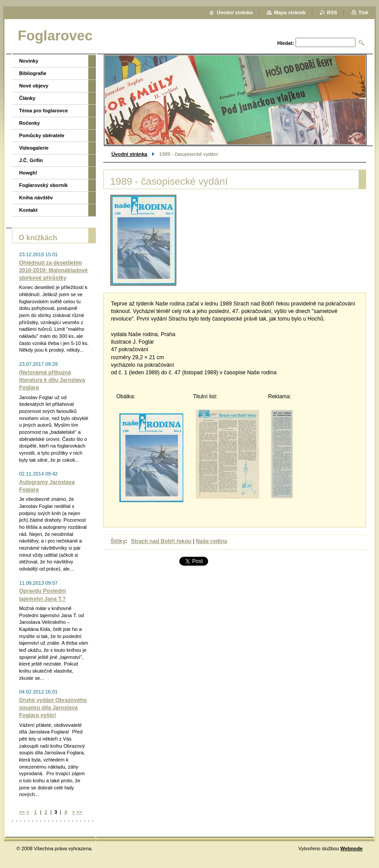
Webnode (351, 848)
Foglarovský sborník (43, 185)
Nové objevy (34, 86)
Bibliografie (33, 73)
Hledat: (286, 43)
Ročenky (30, 123)
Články (27, 98)
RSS (332, 12)
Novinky (29, 61)
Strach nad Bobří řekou (161, 541)
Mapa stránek (290, 12)
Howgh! (28, 173)
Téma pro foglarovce (43, 111)
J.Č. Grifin (31, 160)
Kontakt (28, 210)
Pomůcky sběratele (42, 135)
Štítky (118, 541)
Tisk (363, 12)
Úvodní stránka (129, 154)
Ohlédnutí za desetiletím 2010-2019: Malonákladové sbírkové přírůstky (53, 270)
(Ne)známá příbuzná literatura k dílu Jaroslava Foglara (52, 380)
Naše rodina (211, 541)
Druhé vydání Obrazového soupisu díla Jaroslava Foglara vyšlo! (53, 708)
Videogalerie (34, 148)
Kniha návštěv (36, 198)
